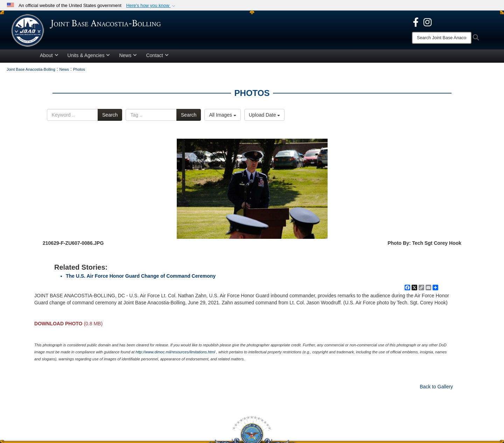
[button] (151, 6)
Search (110, 117)
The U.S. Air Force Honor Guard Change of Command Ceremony (141, 278)
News (128, 57)
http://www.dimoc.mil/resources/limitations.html (175, 354)
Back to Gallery (436, 389)
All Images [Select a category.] (222, 117)
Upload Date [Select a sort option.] (265, 117)
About (49, 57)
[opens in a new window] (416, 22)
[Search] (442, 38)
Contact (157, 57)
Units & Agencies (89, 57)
